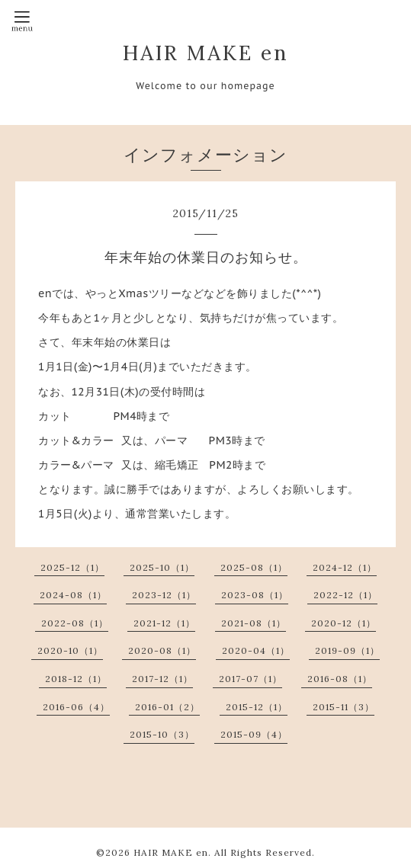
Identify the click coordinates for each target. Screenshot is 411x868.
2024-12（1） (345, 567)
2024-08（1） (73, 595)
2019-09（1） (347, 650)
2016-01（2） (167, 707)
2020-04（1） (256, 650)
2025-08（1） (254, 567)
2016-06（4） (76, 707)
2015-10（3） (162, 734)
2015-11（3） (344, 707)
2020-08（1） (162, 650)
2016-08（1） (340, 679)
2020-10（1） (70, 650)
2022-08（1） (75, 623)
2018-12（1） (76, 679)
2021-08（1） (254, 623)
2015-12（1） (257, 707)
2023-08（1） (255, 595)
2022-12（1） (345, 595)
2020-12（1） (344, 623)
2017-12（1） (162, 679)
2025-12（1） (72, 567)
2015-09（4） (254, 734)
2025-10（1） (162, 567)
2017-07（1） (250, 679)
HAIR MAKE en (206, 53)
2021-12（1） (164, 623)
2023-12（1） (164, 595)
